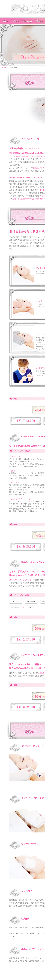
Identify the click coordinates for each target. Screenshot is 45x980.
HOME (4, 67)
